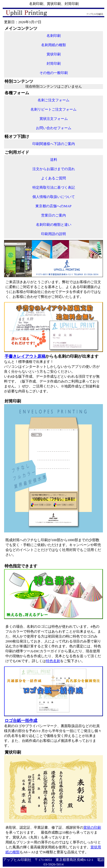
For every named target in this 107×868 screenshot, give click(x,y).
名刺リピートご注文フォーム (53, 109)
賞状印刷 (54, 54)
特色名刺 (53, 661)
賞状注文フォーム (54, 119)
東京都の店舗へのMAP (53, 206)
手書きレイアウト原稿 (25, 356)
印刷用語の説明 (53, 234)
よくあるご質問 (53, 178)
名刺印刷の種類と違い (54, 225)
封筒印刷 (54, 63)
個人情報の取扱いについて (54, 197)
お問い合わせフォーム (54, 128)
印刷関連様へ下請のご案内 (54, 144)
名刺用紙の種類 (53, 45)
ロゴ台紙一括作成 (21, 720)
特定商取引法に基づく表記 (54, 187)
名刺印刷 (54, 36)
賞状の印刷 (92, 827)
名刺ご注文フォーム (53, 100)
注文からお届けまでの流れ (54, 169)
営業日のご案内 (53, 215)
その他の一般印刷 (54, 73)
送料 (54, 160)
